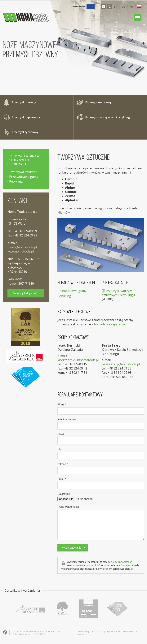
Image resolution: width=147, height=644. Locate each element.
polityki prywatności (122, 562)
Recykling (64, 296)
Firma (62, 404)
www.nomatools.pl (21, 251)
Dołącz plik (64, 494)
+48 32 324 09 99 (25, 231)
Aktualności (84, 634)
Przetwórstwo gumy (72, 291)
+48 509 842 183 (122, 377)
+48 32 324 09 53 (119, 368)
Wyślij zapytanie (72, 548)
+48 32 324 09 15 (75, 364)
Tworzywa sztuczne (23, 172)
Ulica (60, 449)
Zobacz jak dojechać (25, 293)
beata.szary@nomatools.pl (121, 364)
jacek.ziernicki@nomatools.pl (78, 360)
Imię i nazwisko (67, 419)
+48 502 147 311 (77, 373)
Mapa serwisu (129, 631)
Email (62, 479)
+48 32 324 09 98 (120, 373)
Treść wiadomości (69, 507)
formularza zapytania (109, 324)
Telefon (63, 464)
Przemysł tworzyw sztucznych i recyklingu (118, 293)
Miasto (61, 434)
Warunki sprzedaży (88, 631)
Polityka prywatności (110, 631)
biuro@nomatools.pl (22, 247)
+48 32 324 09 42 (75, 368)
